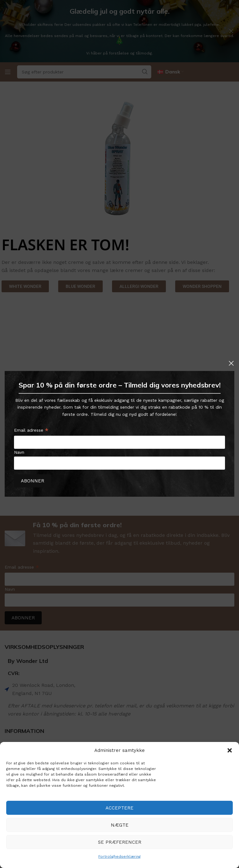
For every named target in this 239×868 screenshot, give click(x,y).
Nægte (120, 825)
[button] (230, 750)
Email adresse (31, 431)
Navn (19, 452)
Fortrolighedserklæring (119, 856)
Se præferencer (120, 842)
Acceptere (119, 808)
